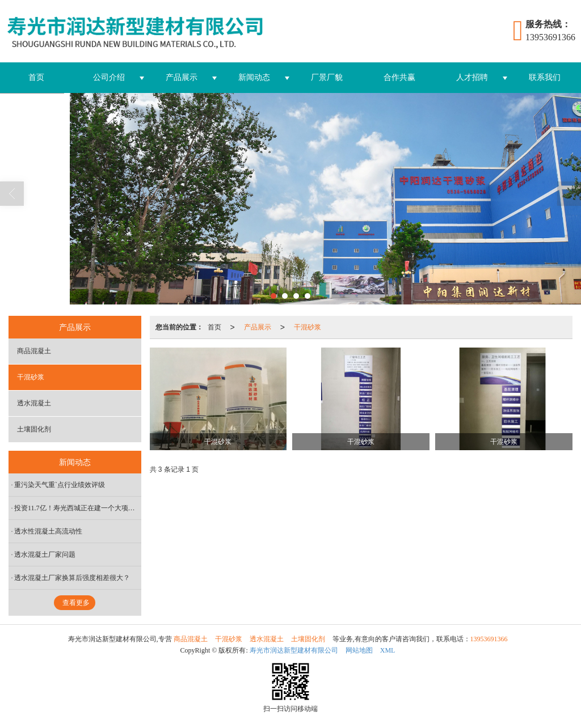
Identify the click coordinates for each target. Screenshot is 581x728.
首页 (36, 77)
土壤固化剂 (34, 429)
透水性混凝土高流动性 (48, 531)
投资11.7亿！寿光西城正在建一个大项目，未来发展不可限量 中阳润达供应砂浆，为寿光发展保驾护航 (78, 508)
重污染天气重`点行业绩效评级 (60, 485)
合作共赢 (399, 77)
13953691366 (489, 639)
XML (388, 650)
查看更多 (76, 603)
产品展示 (182, 77)
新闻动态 (254, 77)
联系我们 (545, 77)
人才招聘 (472, 77)
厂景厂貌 (327, 77)
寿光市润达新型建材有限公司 (294, 650)
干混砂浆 (308, 327)
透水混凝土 (34, 403)
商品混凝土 (34, 351)
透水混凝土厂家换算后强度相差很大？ (72, 578)
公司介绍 (109, 77)
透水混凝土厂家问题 (45, 555)
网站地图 (359, 650)
